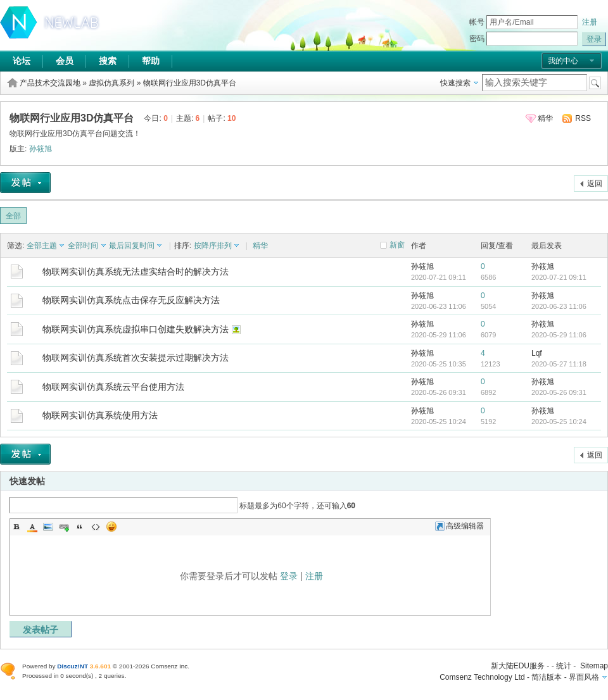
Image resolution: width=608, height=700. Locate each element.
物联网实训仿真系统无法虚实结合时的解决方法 (136, 272)
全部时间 (83, 246)
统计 (564, 666)
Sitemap (594, 666)
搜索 (108, 61)
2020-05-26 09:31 (559, 392)
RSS (583, 118)
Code (96, 527)
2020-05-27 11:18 (559, 364)
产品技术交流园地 (50, 83)
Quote (80, 527)
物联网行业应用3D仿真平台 (190, 83)
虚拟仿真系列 (111, 83)
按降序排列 (213, 246)
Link (64, 527)
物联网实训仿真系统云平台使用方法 (113, 387)
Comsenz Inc (169, 666)
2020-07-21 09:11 (559, 277)
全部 (13, 216)
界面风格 (584, 677)
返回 (595, 184)
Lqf (537, 353)
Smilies (111, 527)
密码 (477, 39)
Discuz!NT (73, 666)
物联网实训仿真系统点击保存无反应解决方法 (131, 300)
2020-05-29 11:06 (559, 335)
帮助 (151, 61)
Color (32, 527)
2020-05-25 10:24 (559, 422)
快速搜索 (455, 83)
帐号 (477, 22)
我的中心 (563, 61)
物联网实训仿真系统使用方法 (100, 415)
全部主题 (42, 246)
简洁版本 (547, 677)
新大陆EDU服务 (518, 666)
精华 (545, 118)
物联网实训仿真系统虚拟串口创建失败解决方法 (136, 329)
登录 (289, 576)
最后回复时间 (132, 246)
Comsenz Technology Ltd (482, 677)
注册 (590, 22)
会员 (65, 61)
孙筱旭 (41, 149)
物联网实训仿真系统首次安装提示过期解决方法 (136, 358)
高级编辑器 (459, 526)
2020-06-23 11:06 (559, 306)
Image (48, 527)
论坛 (22, 61)
